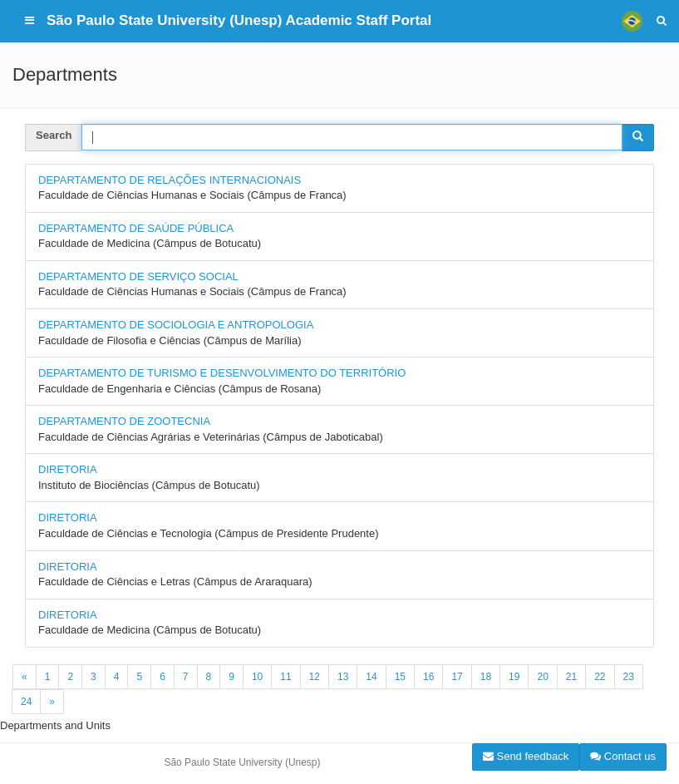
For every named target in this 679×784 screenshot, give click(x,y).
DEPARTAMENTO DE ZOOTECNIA (124, 421)
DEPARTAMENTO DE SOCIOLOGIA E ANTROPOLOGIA (176, 325)
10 (257, 677)
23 (629, 677)
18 (486, 677)
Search (54, 135)
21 (571, 677)
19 (514, 677)
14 (371, 677)
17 (457, 677)
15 (400, 677)
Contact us (623, 756)
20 (542, 677)
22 (600, 677)
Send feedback (526, 756)
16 (428, 677)
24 (26, 702)
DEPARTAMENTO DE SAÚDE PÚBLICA (136, 228)
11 (285, 677)
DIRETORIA (68, 469)
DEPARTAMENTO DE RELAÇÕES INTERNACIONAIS (170, 180)
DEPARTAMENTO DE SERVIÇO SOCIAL (138, 276)
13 (343, 677)
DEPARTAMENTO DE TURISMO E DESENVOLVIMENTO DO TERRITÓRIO (222, 373)
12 (315, 677)
